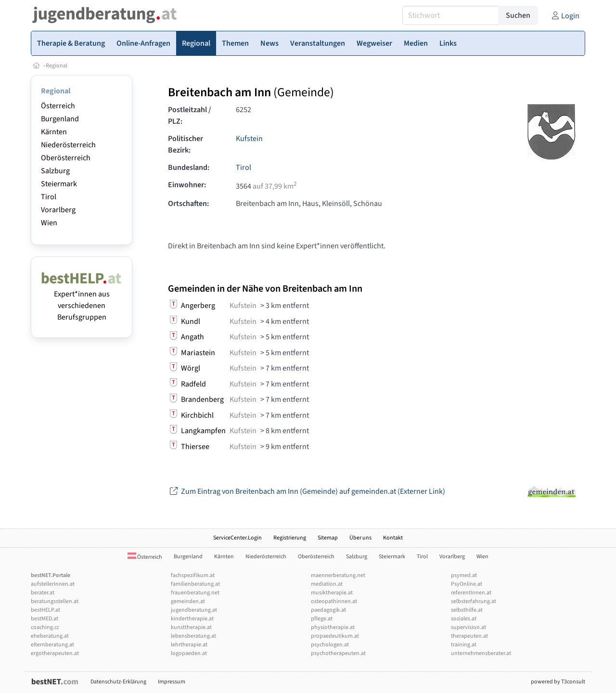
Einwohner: (187, 185)
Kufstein (249, 139)
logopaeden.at (189, 653)
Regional (57, 66)
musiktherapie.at (332, 593)
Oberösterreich (66, 158)
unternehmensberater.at (481, 653)
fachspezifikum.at (193, 575)
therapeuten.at (469, 636)
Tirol (49, 197)
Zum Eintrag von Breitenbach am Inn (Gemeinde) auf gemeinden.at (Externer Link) (307, 491)
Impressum (172, 682)
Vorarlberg (58, 210)
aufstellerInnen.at (53, 584)
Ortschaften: (188, 204)
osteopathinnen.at (334, 601)
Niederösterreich (68, 145)
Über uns (360, 538)
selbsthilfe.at (467, 610)
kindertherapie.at (192, 619)
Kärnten (54, 132)
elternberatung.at (52, 645)
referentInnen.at (471, 593)
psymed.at (464, 575)
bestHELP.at (45, 610)
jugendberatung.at (194, 610)
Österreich (58, 106)
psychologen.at (330, 645)
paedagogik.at (328, 610)
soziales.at (464, 619)
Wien (49, 223)
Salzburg (55, 171)
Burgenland (60, 119)
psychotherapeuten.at (338, 653)
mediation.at (327, 584)
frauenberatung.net (195, 593)
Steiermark (59, 184)
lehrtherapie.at (189, 645)
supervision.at (468, 627)
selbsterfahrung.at (474, 601)
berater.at (43, 593)
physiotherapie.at (333, 627)
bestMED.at (45, 619)
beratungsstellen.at (55, 601)
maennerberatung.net (338, 575)
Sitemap (328, 538)
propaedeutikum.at (335, 636)
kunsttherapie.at (191, 627)
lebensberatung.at (193, 636)
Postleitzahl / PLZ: (190, 116)
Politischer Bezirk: (186, 144)
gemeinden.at (188, 601)
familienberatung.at (195, 584)
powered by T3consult (558, 682)
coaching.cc (45, 627)
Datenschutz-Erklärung (118, 682)
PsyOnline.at (467, 584)
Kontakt (393, 538)
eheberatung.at (50, 636)
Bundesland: (189, 167)
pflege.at (322, 619)
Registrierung (290, 538)
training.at (464, 645)
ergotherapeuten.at (55, 653)
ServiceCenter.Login (237, 538)
